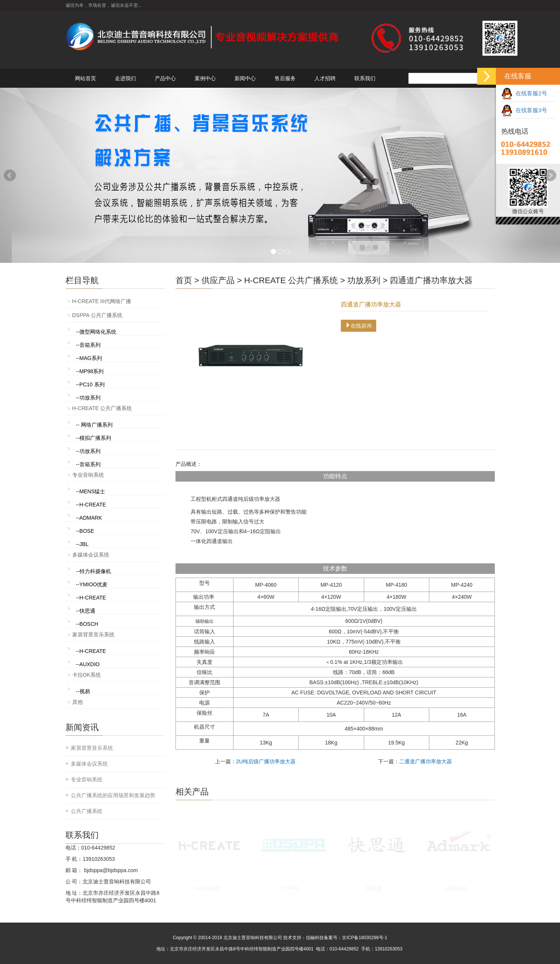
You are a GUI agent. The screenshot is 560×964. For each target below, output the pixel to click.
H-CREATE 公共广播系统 (291, 280)
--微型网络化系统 (96, 332)
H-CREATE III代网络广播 (102, 301)
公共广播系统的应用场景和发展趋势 (113, 795)
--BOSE (85, 531)
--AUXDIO (88, 664)
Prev (10, 175)
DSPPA (291, 888)
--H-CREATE (91, 505)
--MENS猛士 (91, 491)
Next (550, 175)
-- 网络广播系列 (94, 425)
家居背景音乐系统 (93, 635)
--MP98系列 (90, 371)
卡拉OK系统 (87, 675)
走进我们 (125, 78)
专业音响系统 (88, 475)
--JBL (82, 544)
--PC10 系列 (90, 384)
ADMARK (456, 888)
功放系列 (364, 280)
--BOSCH (87, 624)
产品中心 (165, 78)
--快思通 (86, 611)
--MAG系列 (89, 358)
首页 (184, 280)
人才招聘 (325, 78)
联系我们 (365, 78)
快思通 (374, 888)
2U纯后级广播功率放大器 (266, 761)
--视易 (83, 691)
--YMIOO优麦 (92, 584)
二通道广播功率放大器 (426, 761)
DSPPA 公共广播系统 (98, 315)
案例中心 (205, 78)
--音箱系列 (88, 345)
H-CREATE (208, 888)
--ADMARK (89, 518)
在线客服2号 (524, 93)
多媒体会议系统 (91, 555)
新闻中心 (245, 78)
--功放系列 (88, 398)
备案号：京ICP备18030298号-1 (356, 938)
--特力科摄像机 (94, 571)
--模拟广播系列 (94, 438)
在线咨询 (359, 326)
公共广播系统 (87, 811)
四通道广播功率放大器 (431, 280)
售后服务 (285, 78)
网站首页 (85, 78)
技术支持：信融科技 (304, 938)
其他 (78, 702)
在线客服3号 (524, 110)
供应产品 (218, 280)
